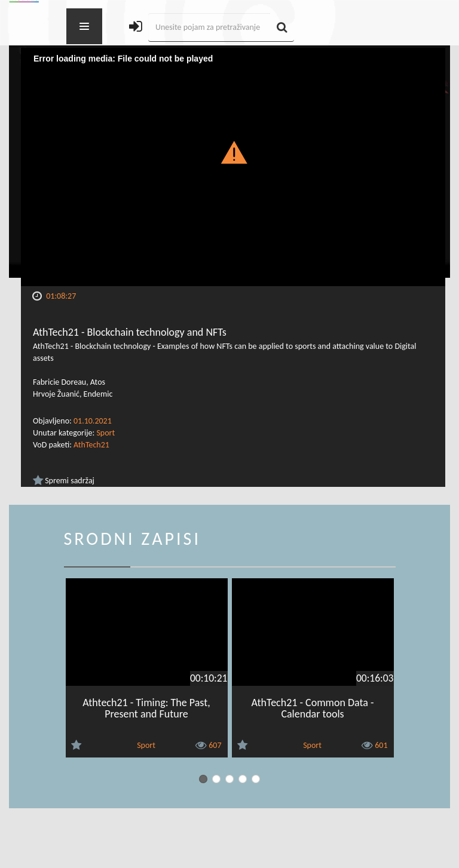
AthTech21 (91, 445)
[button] (233, 152)
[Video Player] (233, 167)
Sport (105, 433)
